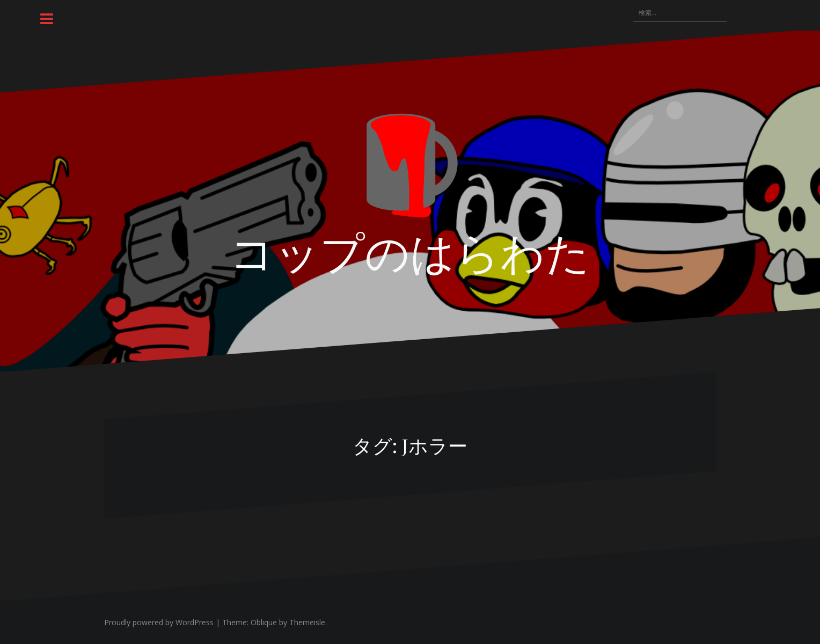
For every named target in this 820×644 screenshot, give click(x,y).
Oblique (264, 622)
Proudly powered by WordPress (159, 622)
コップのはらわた (410, 251)
